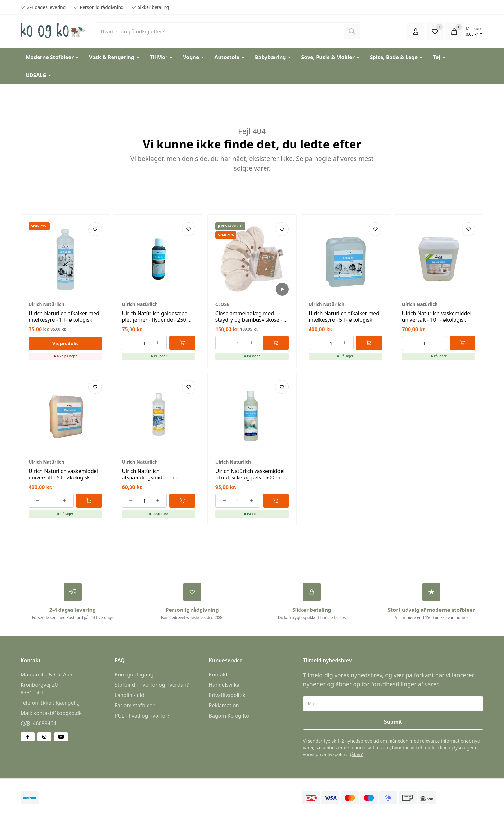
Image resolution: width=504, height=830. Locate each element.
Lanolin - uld (130, 695)
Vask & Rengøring (115, 57)
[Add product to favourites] (95, 229)
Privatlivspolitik (227, 695)
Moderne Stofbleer (53, 57)
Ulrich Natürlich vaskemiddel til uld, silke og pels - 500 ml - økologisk (250, 477)
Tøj (440, 57)
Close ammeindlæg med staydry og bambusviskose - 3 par (251, 320)
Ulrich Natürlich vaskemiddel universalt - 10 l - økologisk (437, 317)
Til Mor (162, 57)
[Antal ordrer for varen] (144, 343)
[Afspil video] (282, 289)
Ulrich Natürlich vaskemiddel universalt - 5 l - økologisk (63, 474)
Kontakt (218, 674)
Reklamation (224, 705)
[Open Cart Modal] (454, 31)
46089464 (45, 723)
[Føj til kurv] (182, 343)
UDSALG (39, 75)
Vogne (194, 57)
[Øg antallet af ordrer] (158, 343)
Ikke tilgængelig (60, 703)
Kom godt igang (134, 674)
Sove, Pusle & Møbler (331, 57)
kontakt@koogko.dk (58, 713)
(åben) (357, 754)
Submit (393, 722)
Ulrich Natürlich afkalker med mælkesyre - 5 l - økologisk (344, 317)
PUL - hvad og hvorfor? (142, 716)
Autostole (230, 57)
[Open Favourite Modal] (435, 31)
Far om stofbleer (135, 705)
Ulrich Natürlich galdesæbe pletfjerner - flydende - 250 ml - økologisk (158, 320)
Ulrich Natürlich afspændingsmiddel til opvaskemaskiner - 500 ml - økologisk (155, 481)
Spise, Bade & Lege (397, 57)
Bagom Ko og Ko (229, 716)
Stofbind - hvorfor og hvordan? (152, 685)
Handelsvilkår (225, 685)
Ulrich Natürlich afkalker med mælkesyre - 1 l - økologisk (64, 317)
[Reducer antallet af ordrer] (131, 343)
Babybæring (273, 57)
